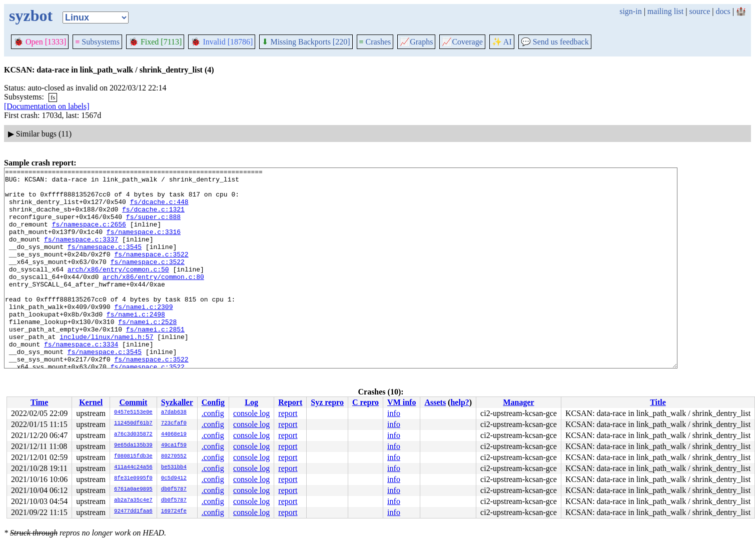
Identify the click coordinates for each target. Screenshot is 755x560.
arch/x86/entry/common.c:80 (153, 299)
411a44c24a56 (133, 467)
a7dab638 (174, 412)
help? (460, 402)
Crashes (375, 42)
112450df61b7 (133, 423)
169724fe (174, 511)
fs (53, 97)
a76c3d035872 (133, 434)
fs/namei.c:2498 (136, 344)
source (700, 11)
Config (213, 402)
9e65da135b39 (133, 445)
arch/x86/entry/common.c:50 (118, 290)
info (394, 413)
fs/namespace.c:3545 (105, 263)
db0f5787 (174, 489)
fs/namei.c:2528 (147, 353)
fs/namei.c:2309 (143, 335)
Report (290, 402)
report (288, 413)
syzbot (31, 15)
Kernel (91, 402)
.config (213, 413)
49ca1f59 (174, 445)
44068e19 (174, 434)
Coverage (462, 42)
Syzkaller (177, 402)
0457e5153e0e (133, 412)
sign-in (630, 11)
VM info (402, 402)
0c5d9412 (174, 478)
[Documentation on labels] (47, 106)
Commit (133, 402)
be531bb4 (174, 467)
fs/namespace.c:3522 (151, 272)
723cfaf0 (174, 423)
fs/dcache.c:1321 (153, 218)
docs (723, 11)
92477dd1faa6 (133, 511)
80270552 (174, 456)
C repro (365, 402)
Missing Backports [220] (306, 42)
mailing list (665, 11)
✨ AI (502, 42)
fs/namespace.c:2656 (89, 236)
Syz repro (327, 402)
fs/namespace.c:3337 (81, 254)
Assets (435, 402)
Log (251, 402)
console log (251, 413)
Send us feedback (555, 42)
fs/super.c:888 (153, 227)
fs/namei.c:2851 (155, 362)
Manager (518, 402)
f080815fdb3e (133, 456)
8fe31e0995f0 (133, 478)
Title (658, 402)
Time (39, 402)
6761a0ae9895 (133, 489)
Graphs (416, 42)
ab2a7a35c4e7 (133, 500)
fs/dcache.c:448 (159, 209)
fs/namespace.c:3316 (144, 245)
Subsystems (97, 42)
